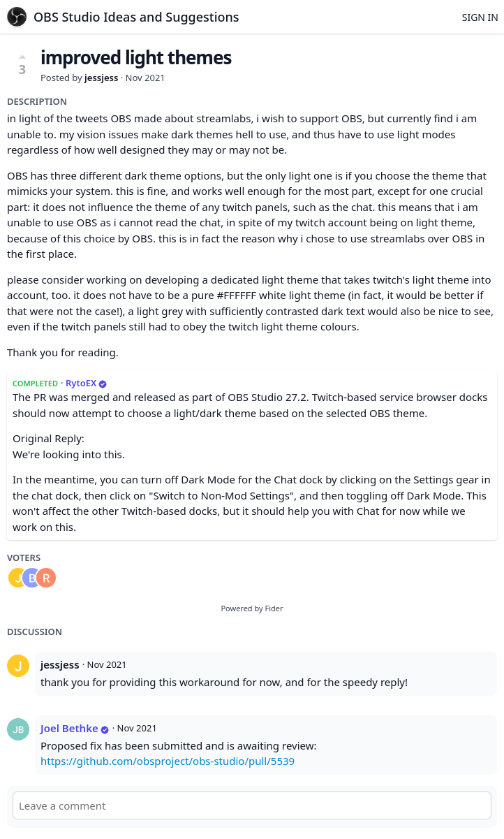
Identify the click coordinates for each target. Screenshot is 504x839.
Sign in (480, 17)
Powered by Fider (252, 608)
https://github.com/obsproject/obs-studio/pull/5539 (168, 761)
